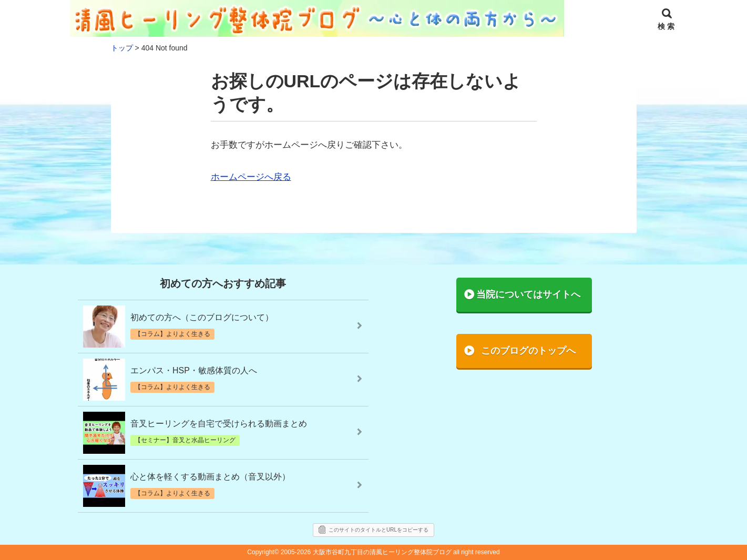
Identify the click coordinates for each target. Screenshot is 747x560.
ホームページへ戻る (251, 177)
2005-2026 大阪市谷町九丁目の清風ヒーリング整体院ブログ (366, 552)
